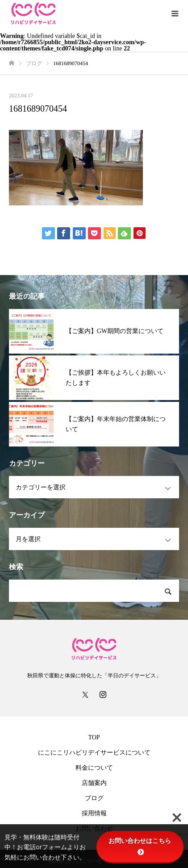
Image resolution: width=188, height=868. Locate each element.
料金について (94, 768)
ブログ (94, 798)
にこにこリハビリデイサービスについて (94, 753)
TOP (94, 737)
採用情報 (94, 813)
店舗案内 (94, 783)
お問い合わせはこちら (140, 846)
